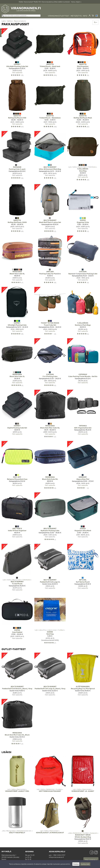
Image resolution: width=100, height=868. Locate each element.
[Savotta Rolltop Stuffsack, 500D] (17, 209)
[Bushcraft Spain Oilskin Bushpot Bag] (83, 821)
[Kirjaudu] (90, 16)
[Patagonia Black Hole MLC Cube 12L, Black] (17, 723)
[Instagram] (96, 853)
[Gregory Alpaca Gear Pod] (83, 466)
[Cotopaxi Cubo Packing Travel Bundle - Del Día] (83, 363)
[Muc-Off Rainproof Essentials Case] (17, 466)
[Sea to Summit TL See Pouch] (17, 568)
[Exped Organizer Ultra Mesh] (83, 517)
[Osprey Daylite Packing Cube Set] (17, 415)
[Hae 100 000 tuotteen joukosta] (21, 16)
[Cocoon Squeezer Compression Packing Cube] (83, 260)
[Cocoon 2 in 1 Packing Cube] (50, 363)
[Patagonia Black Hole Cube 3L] (17, 363)
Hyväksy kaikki (85, 864)
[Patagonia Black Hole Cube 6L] (17, 260)
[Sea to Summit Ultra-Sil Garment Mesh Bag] (50, 157)
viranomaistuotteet (59, 16)
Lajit (4, 21)
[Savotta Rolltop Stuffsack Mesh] (83, 104)
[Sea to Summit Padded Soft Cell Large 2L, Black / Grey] (50, 675)
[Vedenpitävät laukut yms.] (17, 775)
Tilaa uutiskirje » (91, 860)
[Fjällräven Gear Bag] (83, 157)
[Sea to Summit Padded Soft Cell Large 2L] (50, 568)
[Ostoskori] (93, 16)
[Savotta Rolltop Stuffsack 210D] (17, 104)
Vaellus (10, 21)
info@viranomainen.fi (56, 857)
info (85, 16)
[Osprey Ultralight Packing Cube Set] (17, 53)
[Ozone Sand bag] (50, 620)
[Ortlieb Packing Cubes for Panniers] (50, 260)
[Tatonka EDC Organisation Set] (83, 415)
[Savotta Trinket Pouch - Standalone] (50, 104)
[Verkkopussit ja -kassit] (83, 775)
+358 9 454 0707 (59, 855)
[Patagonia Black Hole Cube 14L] (50, 466)
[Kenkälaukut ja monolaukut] (50, 821)
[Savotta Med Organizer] (83, 53)
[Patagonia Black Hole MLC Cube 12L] (50, 415)
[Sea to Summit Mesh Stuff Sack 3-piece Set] (50, 209)
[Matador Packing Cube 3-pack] (17, 157)
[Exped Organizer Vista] (83, 209)
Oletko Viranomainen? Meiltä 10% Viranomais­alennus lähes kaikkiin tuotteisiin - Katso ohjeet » (50, 2)
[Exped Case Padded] (17, 620)
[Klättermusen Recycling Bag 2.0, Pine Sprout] (83, 675)
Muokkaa (76, 864)
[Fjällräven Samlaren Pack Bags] (83, 312)
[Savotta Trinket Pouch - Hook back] (50, 53)
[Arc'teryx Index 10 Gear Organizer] (17, 517)
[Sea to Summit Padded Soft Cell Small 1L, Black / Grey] (17, 675)
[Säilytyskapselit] (17, 821)
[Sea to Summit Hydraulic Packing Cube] (50, 517)
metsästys (76, 16)
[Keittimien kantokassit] (50, 775)
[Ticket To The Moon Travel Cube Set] (50, 312)
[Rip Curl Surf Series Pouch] (83, 568)
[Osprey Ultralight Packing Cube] (17, 312)
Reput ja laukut (20, 21)
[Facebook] (92, 853)
